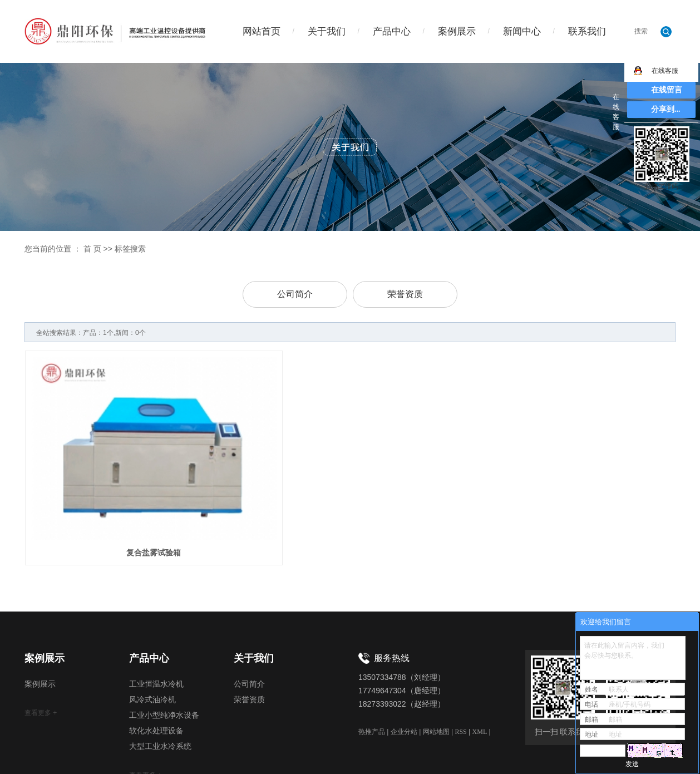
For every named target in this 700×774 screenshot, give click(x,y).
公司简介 (295, 294)
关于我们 (327, 31)
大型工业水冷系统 (160, 706)
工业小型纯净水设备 (164, 675)
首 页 (92, 249)
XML (480, 691)
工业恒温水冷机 (156, 644)
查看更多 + (41, 672)
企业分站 (404, 691)
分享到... (666, 109)
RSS (460, 691)
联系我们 (587, 31)
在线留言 (667, 90)
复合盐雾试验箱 (126, 511)
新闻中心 (522, 31)
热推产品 (372, 691)
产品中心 (392, 31)
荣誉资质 (405, 294)
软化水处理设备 (156, 690)
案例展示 (457, 31)
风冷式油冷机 (152, 659)
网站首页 (262, 31)
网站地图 (436, 691)
